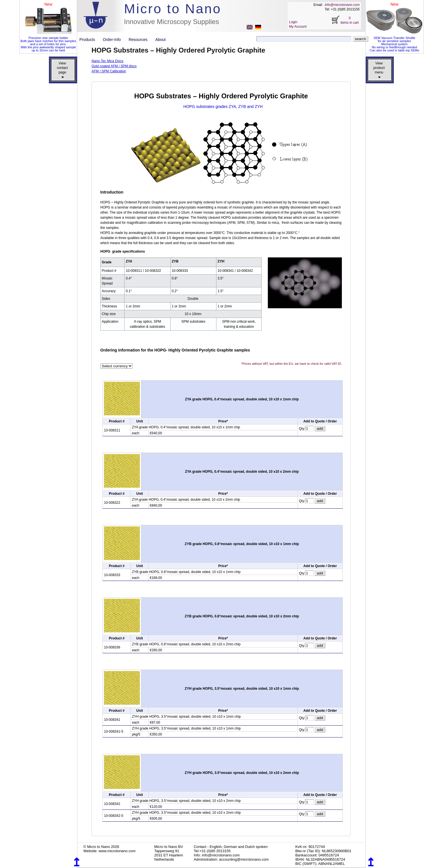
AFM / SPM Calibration (109, 71)
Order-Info (114, 40)
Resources (140, 40)
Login (293, 22)
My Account (298, 27)
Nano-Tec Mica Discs (108, 61)
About (161, 40)
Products (89, 40)
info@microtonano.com (342, 5)
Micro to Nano (173, 9)
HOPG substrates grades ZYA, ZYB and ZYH (223, 107)
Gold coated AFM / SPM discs (114, 66)
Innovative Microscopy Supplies (171, 22)
